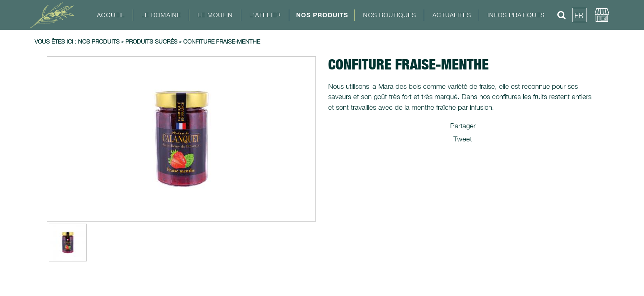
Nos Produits (322, 15)
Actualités (452, 15)
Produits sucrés (151, 41)
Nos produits (99, 41)
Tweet (463, 139)
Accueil (111, 15)
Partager (463, 126)
